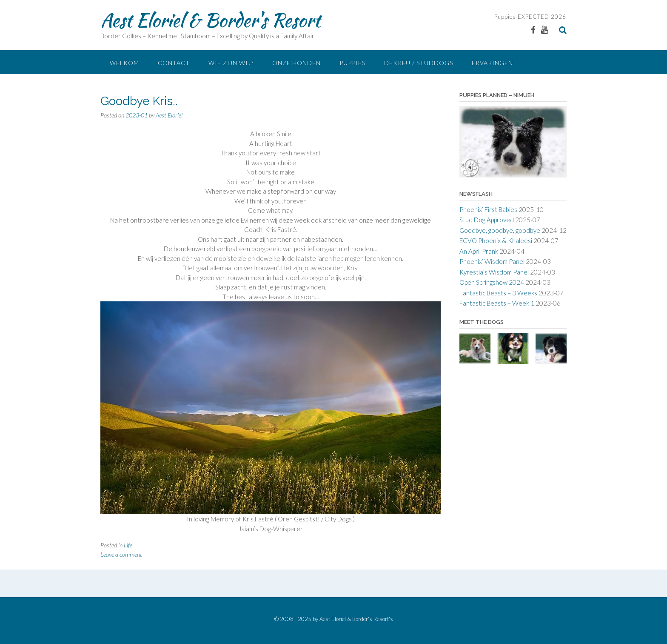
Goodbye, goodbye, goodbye (500, 230)
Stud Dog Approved (487, 220)
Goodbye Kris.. (139, 101)
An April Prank (479, 251)
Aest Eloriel (169, 115)
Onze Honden (296, 63)
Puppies (505, 17)
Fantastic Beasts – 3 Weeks (498, 293)
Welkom (124, 63)
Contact (174, 63)
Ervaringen (492, 63)
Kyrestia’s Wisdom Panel (494, 272)
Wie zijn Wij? (231, 63)
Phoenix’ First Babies (488, 209)
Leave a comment (121, 554)
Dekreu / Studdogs (419, 63)
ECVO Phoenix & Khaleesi (496, 240)
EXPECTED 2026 (541, 17)
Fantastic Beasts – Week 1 (497, 303)
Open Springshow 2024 (492, 282)
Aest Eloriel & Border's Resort (210, 20)
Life (128, 545)
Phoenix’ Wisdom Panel (492, 261)
